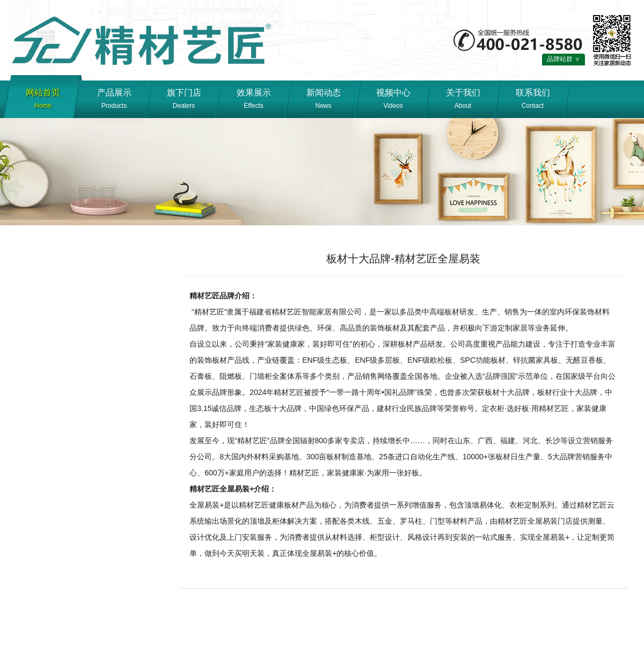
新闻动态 (323, 100)
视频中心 (393, 100)
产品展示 (114, 100)
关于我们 (463, 100)
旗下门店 (184, 100)
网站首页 (43, 100)
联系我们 (533, 100)
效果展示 (254, 100)
